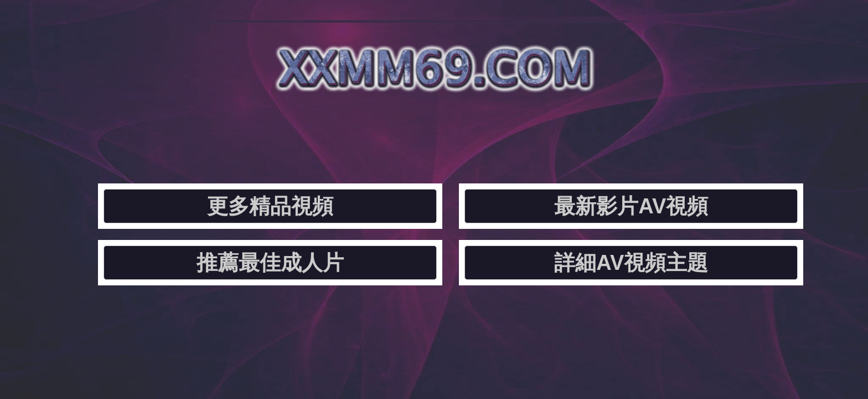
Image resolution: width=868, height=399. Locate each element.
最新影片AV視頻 (372, 131)
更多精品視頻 (221, 131)
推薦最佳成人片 (523, 131)
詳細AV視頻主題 (674, 131)
